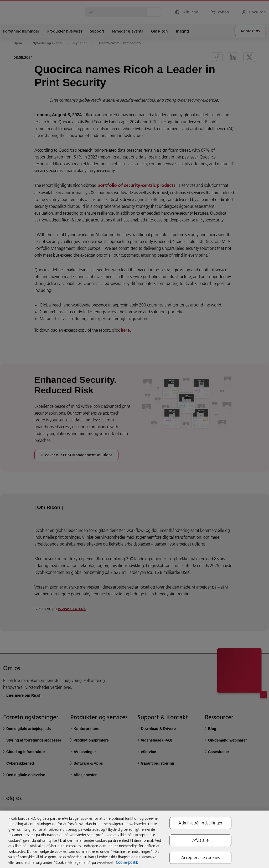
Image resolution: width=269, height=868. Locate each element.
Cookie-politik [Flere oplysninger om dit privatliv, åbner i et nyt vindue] (127, 862)
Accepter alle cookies (200, 858)
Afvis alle (201, 840)
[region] (134, 839)
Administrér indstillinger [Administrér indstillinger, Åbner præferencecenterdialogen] (200, 823)
